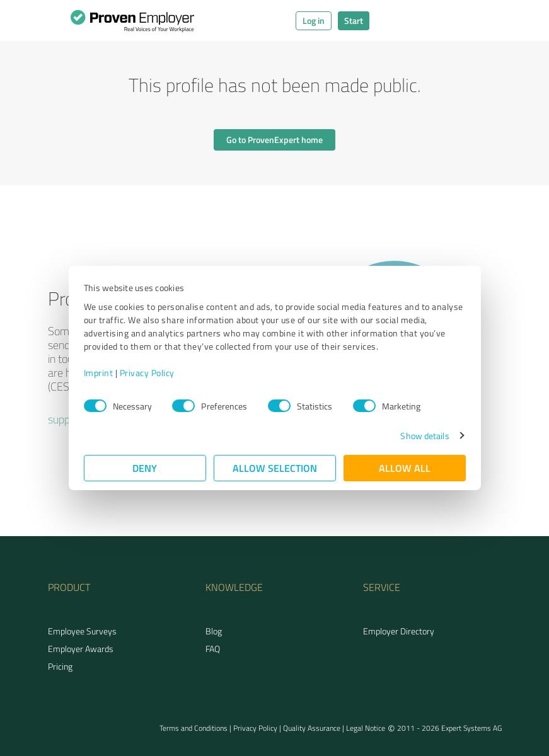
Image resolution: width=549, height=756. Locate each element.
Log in (314, 20)
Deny (145, 468)
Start (354, 20)
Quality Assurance (312, 728)
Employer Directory (399, 631)
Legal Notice (366, 728)
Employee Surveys (82, 631)
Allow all (405, 468)
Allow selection (275, 468)
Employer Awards (81, 649)
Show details (425, 436)
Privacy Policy (147, 373)
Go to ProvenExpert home (274, 140)
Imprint (99, 373)
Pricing (60, 666)
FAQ (213, 649)
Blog (214, 631)
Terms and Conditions (194, 728)
